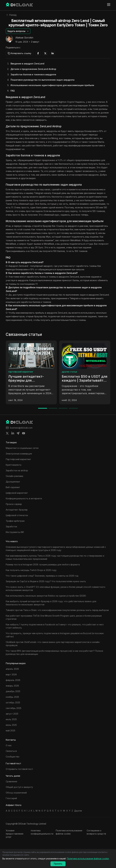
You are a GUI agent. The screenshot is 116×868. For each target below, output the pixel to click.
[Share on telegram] (18, 433)
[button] (18, 31)
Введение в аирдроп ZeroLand (27, 64)
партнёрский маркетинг (21, 372)
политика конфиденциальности (42, 832)
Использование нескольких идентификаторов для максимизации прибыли (52, 85)
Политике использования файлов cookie (69, 832)
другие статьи (69, 372)
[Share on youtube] (24, 433)
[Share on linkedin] (13, 433)
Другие (78, 811)
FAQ (13, 91)
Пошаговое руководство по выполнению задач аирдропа (43, 80)
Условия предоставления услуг (14, 834)
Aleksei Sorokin (24, 38)
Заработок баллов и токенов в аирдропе (33, 74)
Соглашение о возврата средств (96, 832)
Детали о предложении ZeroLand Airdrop (33, 69)
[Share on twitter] (7, 433)
